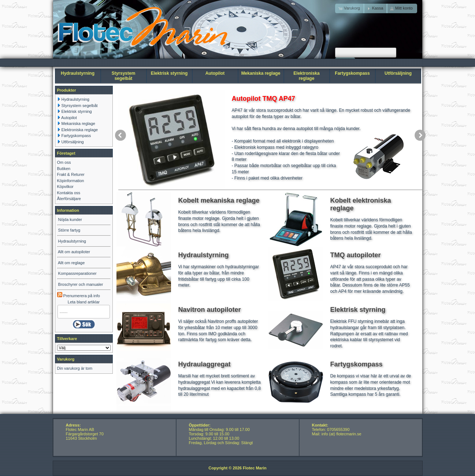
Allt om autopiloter (74, 252)
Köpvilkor (65, 187)
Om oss (64, 162)
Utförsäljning (398, 73)
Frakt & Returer (71, 174)
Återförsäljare (69, 199)
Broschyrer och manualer (81, 284)
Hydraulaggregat (205, 364)
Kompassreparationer (77, 273)
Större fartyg (69, 230)
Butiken (64, 169)
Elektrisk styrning (169, 73)
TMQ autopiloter (356, 255)
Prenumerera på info (79, 296)
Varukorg (66, 359)
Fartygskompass (352, 73)
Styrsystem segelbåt (124, 76)
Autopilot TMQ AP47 (264, 99)
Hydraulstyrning (78, 73)
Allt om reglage (71, 263)
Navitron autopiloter (210, 310)
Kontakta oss (69, 193)
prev (120, 135)
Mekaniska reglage (261, 73)
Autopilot (215, 73)
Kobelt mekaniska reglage (219, 200)
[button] (376, 8)
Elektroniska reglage (306, 76)
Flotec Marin (255, 468)
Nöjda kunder (70, 219)
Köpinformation (71, 181)
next (420, 135)
